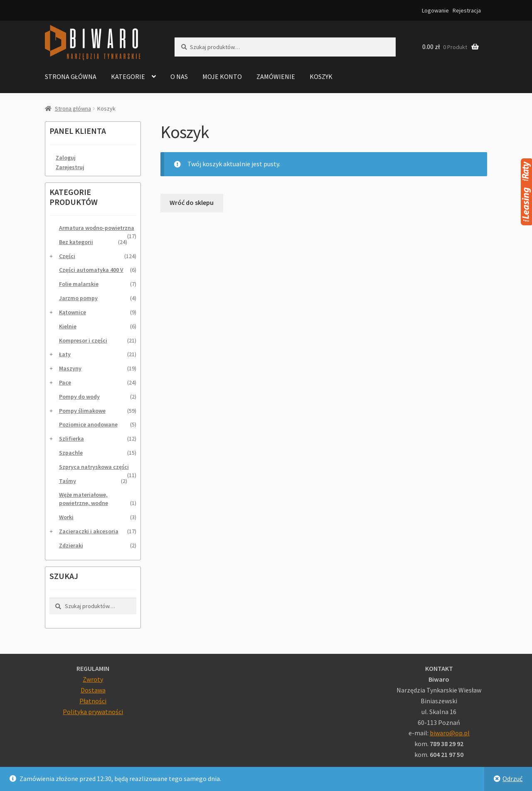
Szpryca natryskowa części (94, 467)
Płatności (93, 701)
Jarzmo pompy (78, 298)
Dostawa (93, 690)
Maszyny (70, 368)
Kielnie (68, 326)
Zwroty (93, 679)
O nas (179, 76)
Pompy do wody (79, 397)
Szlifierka (71, 439)
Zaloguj (66, 158)
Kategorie (128, 76)
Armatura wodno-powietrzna (97, 228)
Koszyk (321, 76)
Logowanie (435, 10)
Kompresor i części (83, 340)
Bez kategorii (76, 242)
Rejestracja (467, 10)
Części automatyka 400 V (91, 270)
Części (67, 256)
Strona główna (71, 76)
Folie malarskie (79, 284)
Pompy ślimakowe (82, 411)
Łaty (65, 354)
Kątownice (73, 312)
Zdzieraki (71, 545)
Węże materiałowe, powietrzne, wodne (84, 499)
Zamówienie (276, 76)
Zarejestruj (70, 167)
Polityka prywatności (93, 712)
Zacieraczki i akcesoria (89, 531)
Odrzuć (512, 779)
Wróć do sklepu (192, 202)
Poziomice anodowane (88, 424)
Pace (65, 382)
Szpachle (71, 453)
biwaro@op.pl (450, 733)
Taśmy (68, 481)
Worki (66, 517)
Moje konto (222, 76)
